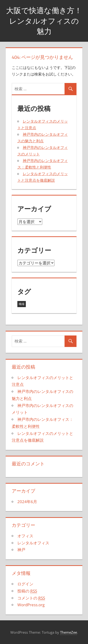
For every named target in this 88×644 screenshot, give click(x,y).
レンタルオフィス (33, 543)
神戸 (21, 550)
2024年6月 (27, 502)
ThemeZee (69, 632)
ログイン (25, 584)
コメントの (31, 598)
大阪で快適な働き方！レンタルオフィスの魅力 (44, 21)
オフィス (25, 536)
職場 (22, 304)
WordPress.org (31, 605)
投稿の (27, 591)
